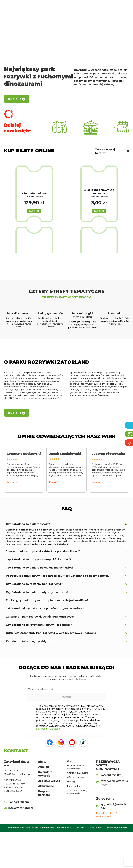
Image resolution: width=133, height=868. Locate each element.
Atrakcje (44, 803)
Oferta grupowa (76, 813)
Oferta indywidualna (78, 809)
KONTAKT (16, 787)
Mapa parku (74, 822)
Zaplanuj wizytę (49, 817)
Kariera (80, 864)
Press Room (94, 864)
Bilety (42, 798)
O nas (70, 797)
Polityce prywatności (48, 765)
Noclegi (71, 818)
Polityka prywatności (116, 864)
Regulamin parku (64, 864)
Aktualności (46, 822)
